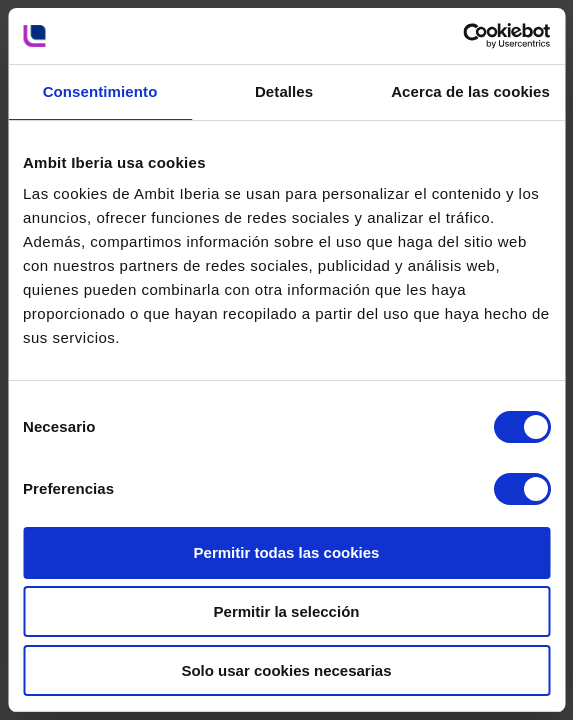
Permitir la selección (287, 611)
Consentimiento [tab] (100, 91)
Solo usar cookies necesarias (286, 670)
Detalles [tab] (284, 91)
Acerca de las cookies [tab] (470, 91)
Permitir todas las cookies (287, 552)
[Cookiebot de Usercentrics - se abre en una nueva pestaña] (462, 36)
